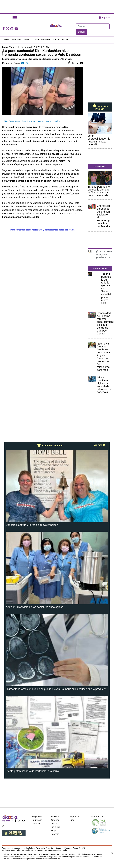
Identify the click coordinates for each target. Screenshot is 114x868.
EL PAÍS (56, 40)
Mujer (54, 831)
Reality (57, 121)
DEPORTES (17, 40)
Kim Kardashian (12, 121)
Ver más (99, 445)
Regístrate (37, 817)
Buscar (82, 32)
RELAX (65, 40)
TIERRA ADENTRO (42, 40)
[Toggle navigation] (15, 18)
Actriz (41, 121)
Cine (72, 820)
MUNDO (28, 40)
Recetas (55, 834)
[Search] (93, 26)
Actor (49, 121)
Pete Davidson (29, 121)
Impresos (75, 817)
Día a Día (55, 827)
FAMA (7, 40)
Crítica (54, 824)
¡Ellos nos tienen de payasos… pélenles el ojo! (104, 254)
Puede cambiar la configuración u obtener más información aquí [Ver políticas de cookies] (34, 859)
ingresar (104, 18)
